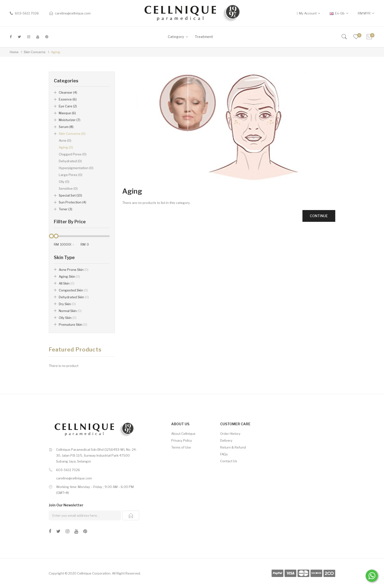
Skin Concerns (35, 52)
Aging (56, 52)
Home (14, 52)
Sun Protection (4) (72, 202)
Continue (319, 216)
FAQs (224, 454)
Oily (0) (64, 182)
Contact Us (229, 461)
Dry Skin (67, 304)
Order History (230, 434)
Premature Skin (73, 325)
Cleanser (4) (68, 92)
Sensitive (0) (68, 188)
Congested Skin (73, 290)
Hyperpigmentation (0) (76, 168)
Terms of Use (181, 447)
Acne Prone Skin (74, 270)
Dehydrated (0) (70, 161)
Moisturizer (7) (70, 120)
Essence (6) (68, 99)
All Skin (67, 283)
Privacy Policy (182, 440)
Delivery (226, 440)
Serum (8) (66, 127)
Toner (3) (66, 209)
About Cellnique (183, 434)
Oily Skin (68, 318)
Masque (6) (67, 113)
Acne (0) (65, 140)
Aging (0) (66, 147)
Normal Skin (70, 311)
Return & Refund (233, 447)
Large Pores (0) (71, 175)
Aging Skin (69, 276)
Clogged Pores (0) (73, 154)
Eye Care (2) (68, 106)
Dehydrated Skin (74, 297)
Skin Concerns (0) (72, 134)
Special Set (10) (70, 195)
